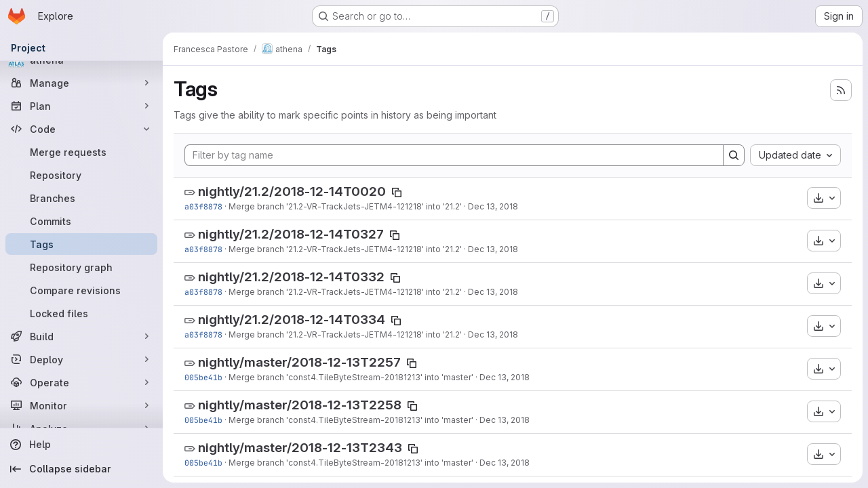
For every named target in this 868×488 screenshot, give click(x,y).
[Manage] (81, 83)
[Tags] (81, 244)
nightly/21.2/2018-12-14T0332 (291, 277)
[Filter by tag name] (454, 155)
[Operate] (81, 382)
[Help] (81, 445)
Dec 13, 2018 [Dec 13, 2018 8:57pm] (505, 377)
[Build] (81, 336)
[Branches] (81, 198)
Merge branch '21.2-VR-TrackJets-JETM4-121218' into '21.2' (345, 206)
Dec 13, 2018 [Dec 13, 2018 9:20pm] (493, 206)
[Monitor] (81, 405)
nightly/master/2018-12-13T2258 (300, 405)
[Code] (81, 129)
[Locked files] (81, 313)
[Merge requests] (81, 152)
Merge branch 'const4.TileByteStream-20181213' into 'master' (351, 377)
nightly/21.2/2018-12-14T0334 (292, 320)
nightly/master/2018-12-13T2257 (299, 362)
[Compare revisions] (81, 290)
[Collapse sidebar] (81, 469)
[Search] (734, 155)
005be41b (203, 377)
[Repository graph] (81, 267)
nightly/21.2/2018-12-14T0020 (292, 191)
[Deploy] (81, 359)
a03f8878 (203, 206)
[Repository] (81, 175)
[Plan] (81, 106)
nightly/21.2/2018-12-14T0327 (291, 234)
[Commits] (81, 221)
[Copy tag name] (397, 192)
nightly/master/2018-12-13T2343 (300, 448)
